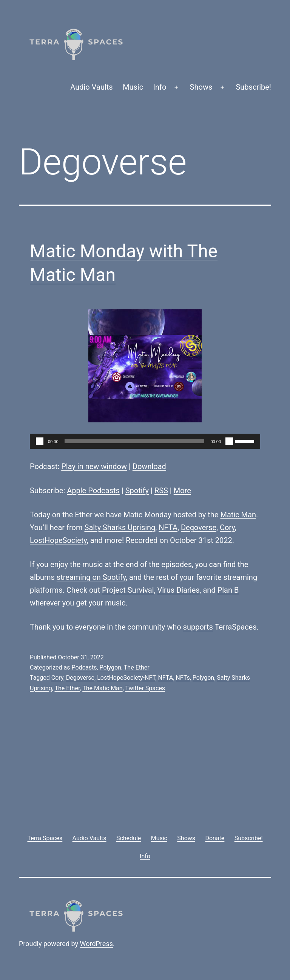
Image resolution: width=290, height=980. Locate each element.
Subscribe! (253, 87)
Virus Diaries (178, 590)
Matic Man (238, 515)
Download (149, 466)
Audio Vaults (91, 87)
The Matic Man (102, 688)
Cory (227, 527)
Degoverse (199, 527)
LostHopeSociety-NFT (126, 678)
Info (160, 87)
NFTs (183, 678)
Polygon (110, 667)
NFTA (168, 527)
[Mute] (229, 441)
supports (198, 627)
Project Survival (128, 590)
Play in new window (94, 466)
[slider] (135, 441)
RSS (161, 491)
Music (133, 87)
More (182, 491)
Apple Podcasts (93, 491)
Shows (201, 87)
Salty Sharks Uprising (120, 527)
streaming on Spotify (91, 577)
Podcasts (84, 667)
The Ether (137, 667)
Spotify (137, 491)
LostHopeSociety (58, 540)
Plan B (228, 590)
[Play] (40, 441)
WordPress (96, 944)
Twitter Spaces (145, 688)
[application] (145, 441)
